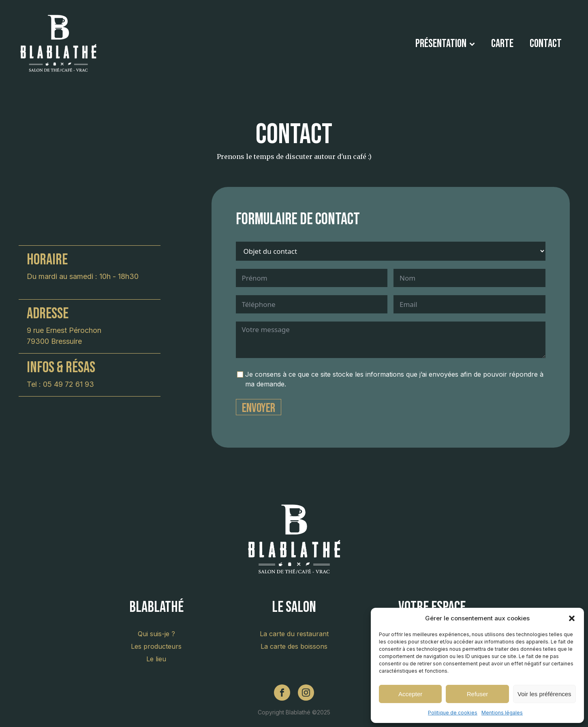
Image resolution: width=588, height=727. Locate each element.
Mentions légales (502, 713)
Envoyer (259, 408)
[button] (572, 618)
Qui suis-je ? (156, 634)
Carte (502, 44)
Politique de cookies (453, 713)
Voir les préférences (544, 694)
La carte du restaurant (294, 634)
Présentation (445, 44)
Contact (546, 44)
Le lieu (156, 659)
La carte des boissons (294, 646)
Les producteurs (156, 646)
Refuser (478, 694)
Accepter (410, 694)
